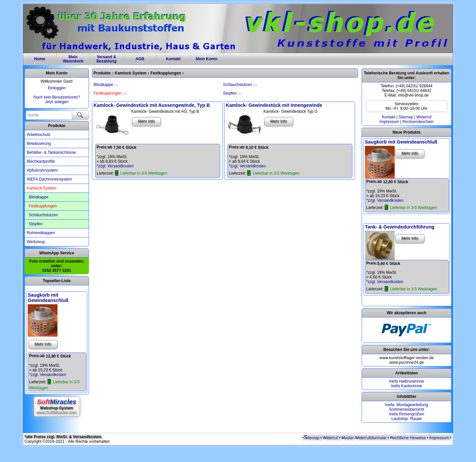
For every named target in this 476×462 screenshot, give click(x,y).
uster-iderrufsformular (363, 438)
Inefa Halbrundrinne (406, 381)
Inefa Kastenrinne (407, 386)
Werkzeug (36, 242)
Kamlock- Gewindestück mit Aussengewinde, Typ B (152, 105)
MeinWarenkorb (73, 59)
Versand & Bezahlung (107, 59)
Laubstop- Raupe (407, 419)
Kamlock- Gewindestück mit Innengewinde (274, 105)
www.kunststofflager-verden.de (407, 358)
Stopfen (36, 224)
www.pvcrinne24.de (407, 362)
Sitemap (406, 117)
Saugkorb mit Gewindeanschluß (48, 298)
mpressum (440, 438)
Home (40, 59)
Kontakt (173, 59)
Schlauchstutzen (43, 215)
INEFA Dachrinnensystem (49, 179)
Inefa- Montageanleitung (406, 405)
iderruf (330, 438)
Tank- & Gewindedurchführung (400, 227)
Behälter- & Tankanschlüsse (51, 152)
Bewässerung (39, 144)
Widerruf (424, 117)
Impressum (389, 122)
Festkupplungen (43, 206)
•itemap (311, 438)
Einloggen (57, 88)
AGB (140, 59)
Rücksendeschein (418, 122)
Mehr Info (43, 344)
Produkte (57, 126)
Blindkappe (39, 197)
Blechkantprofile (41, 161)
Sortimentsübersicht (407, 409)
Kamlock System (41, 188)
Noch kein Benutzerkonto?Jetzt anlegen (57, 100)
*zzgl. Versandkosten (48, 375)
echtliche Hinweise (409, 438)
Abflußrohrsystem (42, 170)
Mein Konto (206, 59)
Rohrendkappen (41, 233)
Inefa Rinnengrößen (407, 414)
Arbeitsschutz (39, 135)
